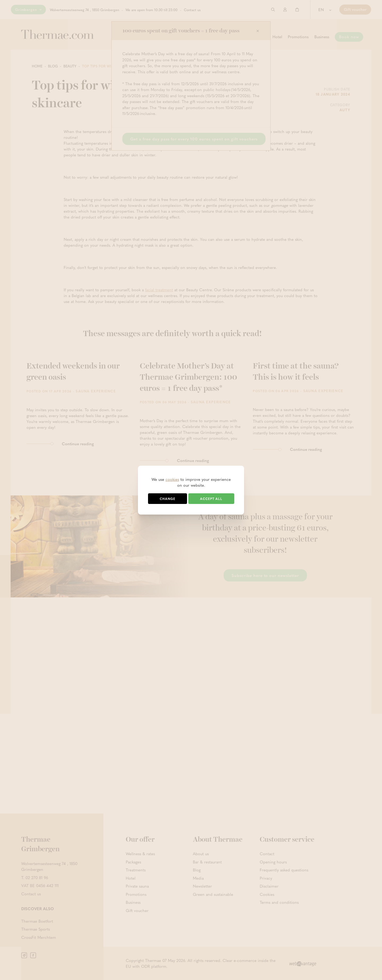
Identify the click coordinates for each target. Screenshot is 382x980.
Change (168, 499)
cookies (172, 479)
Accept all (211, 499)
